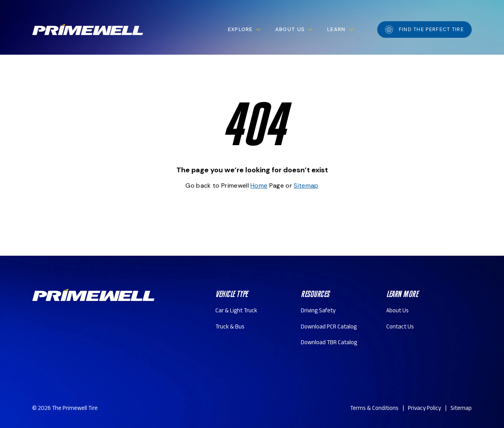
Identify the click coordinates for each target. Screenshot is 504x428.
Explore (240, 29)
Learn (336, 29)
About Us (290, 29)
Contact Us (400, 327)
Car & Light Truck (236, 311)
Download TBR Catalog (329, 343)
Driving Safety (318, 311)
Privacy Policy (424, 409)
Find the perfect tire (424, 30)
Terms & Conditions (374, 409)
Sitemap (306, 185)
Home (259, 185)
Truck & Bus (230, 327)
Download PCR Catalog (329, 327)
